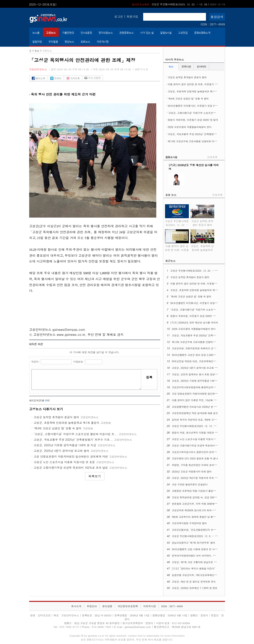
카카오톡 (73, 78)
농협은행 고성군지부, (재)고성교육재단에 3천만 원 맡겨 (202, 575)
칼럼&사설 (166, 33)
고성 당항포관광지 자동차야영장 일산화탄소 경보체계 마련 (71, 456)
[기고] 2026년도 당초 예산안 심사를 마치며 (194, 322)
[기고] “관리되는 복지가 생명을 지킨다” (194, 568)
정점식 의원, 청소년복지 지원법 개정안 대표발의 (198, 432)
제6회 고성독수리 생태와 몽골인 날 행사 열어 (196, 517)
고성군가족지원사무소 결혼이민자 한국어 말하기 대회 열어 (204, 452)
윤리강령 (107, 606)
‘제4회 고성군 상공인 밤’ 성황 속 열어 (58, 428)
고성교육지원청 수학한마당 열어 (189, 523)
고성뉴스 (51, 33)
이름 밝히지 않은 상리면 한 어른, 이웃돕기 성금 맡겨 (197, 84)
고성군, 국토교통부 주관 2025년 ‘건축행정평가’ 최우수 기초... (73, 440)
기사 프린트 (93, 78)
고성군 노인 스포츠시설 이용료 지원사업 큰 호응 (64, 462)
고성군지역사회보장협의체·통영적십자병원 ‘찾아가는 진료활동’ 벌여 (209, 387)
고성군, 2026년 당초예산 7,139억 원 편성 (195, 588)
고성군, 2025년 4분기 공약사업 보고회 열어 (61, 451)
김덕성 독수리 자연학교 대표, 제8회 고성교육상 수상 (200, 420)
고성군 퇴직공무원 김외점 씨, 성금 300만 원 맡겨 (199, 497)
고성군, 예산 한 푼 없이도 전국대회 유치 (194, 582)
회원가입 (132, 16)
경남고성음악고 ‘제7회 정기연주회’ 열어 (193, 543)
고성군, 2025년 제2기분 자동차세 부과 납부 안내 (198, 478)
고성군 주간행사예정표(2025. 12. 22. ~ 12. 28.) (178, 4)
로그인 (119, 16)
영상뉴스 (69, 42)
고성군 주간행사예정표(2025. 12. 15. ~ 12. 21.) (198, 426)
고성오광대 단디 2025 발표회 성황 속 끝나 (195, 458)
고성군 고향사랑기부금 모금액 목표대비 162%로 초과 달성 (71, 468)
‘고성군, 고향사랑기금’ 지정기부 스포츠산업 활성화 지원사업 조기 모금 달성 (209, 113)
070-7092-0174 (70, 627)
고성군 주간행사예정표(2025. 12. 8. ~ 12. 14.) (198, 536)
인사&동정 (86, 33)
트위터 (56, 78)
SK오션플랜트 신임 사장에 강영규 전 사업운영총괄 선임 (202, 549)
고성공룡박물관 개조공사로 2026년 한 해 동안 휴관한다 (202, 407)
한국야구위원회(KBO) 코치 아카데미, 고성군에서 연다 (201, 555)
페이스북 (39, 78)
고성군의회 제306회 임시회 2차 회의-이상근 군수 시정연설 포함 (207, 510)
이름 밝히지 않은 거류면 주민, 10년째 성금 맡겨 (198, 400)
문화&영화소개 (202, 33)
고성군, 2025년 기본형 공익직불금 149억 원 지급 (65, 445)
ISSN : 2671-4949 (213, 24)
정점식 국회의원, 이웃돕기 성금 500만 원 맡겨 (193, 120)
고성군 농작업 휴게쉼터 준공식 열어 (56, 417)
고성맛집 (183, 33)
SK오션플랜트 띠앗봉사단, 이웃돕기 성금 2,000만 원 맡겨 (199, 106)
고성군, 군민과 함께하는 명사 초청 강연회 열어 (197, 374)
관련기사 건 (141, 69)
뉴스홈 (36, 33)
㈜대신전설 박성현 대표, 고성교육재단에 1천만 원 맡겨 (202, 361)
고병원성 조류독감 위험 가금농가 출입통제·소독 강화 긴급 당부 (206, 491)
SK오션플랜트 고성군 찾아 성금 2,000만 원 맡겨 (198, 355)
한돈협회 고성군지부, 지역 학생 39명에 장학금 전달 (200, 504)
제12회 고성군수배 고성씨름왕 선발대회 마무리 (193, 141)
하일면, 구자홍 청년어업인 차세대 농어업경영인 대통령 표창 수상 (207, 465)
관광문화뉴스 (127, 33)
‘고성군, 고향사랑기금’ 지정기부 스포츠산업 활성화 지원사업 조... (76, 434)
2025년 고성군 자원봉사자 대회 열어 (192, 471)
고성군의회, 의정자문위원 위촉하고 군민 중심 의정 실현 (202, 348)
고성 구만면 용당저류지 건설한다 (190, 484)
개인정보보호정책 (128, 606)
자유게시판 (103, 42)
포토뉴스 (85, 42)
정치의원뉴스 (106, 33)
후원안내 (92, 606)
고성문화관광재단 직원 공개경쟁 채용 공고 (195, 413)
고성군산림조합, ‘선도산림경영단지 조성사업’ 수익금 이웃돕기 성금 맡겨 (211, 530)
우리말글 (53, 42)
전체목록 (212, 157)
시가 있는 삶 (147, 33)
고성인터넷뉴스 (38, 69)
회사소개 (76, 606)
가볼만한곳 (68, 33)
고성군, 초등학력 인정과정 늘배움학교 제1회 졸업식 (67, 423)
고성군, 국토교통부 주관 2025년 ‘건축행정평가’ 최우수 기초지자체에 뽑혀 (208, 134)
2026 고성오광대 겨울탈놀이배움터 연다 (190, 127)
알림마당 (37, 42)
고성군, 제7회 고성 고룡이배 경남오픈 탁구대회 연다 (200, 562)
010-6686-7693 (101, 627)
